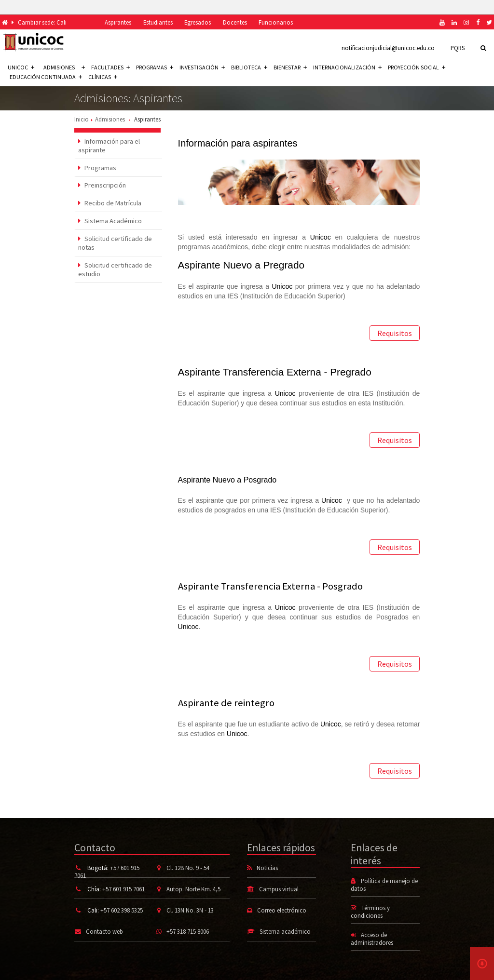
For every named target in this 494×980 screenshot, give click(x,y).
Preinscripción (102, 185)
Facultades (110, 67)
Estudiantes (158, 22)
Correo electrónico (282, 910)
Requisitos (395, 333)
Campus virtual (279, 889)
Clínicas (103, 77)
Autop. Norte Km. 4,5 (193, 889)
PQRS (458, 48)
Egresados (198, 22)
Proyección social (417, 67)
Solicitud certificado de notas (115, 243)
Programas (155, 67)
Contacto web (104, 931)
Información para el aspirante (109, 146)
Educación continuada (46, 77)
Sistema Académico (110, 221)
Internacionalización (347, 67)
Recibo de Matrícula (110, 203)
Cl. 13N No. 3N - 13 (190, 910)
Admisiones (110, 119)
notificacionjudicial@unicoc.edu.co (388, 48)
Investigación (202, 67)
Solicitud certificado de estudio (115, 269)
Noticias (267, 868)
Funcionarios (276, 22)
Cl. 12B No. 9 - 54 (188, 868)
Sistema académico (285, 931)
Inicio (82, 119)
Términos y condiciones (370, 912)
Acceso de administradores (372, 939)
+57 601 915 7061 (123, 889)
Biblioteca (249, 67)
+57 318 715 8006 (188, 931)
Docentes (235, 22)
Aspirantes (118, 22)
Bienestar (290, 67)
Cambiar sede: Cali (42, 22)
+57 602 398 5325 (122, 910)
